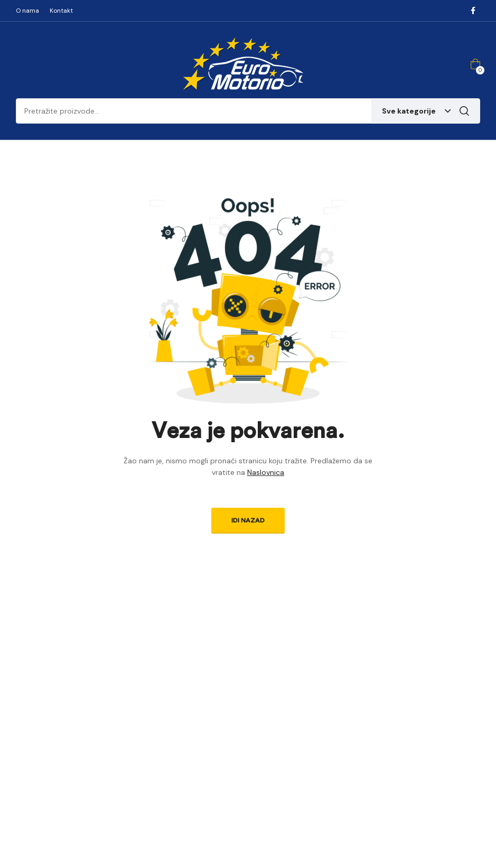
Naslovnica (266, 472)
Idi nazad (248, 520)
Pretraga (464, 111)
